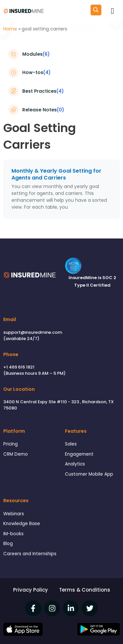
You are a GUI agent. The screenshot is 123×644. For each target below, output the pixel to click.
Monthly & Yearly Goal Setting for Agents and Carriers (56, 174)
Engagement (79, 454)
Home (10, 29)
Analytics (75, 464)
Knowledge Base (22, 524)
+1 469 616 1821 (19, 367)
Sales (71, 444)
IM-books (13, 534)
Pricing (10, 444)
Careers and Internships (30, 554)
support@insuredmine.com (33, 332)
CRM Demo (16, 454)
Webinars (14, 514)
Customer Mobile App (89, 474)
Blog (8, 544)
